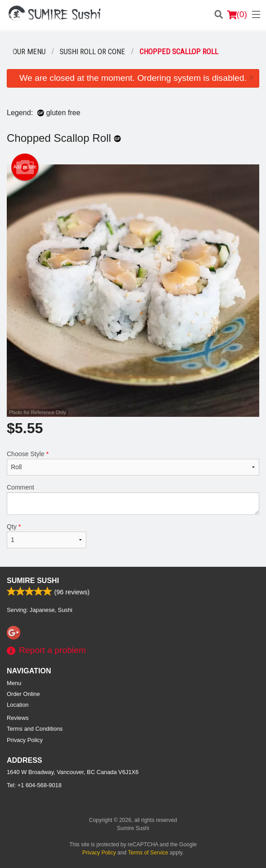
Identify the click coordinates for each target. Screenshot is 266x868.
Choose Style (133, 463)
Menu (14, 683)
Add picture (25, 167)
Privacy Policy (25, 740)
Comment (133, 499)
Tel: (34, 785)
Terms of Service (148, 853)
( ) (237, 14)
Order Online (23, 694)
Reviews (18, 718)
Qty (47, 536)
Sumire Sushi (33, 581)
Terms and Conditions (35, 729)
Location (18, 705)
